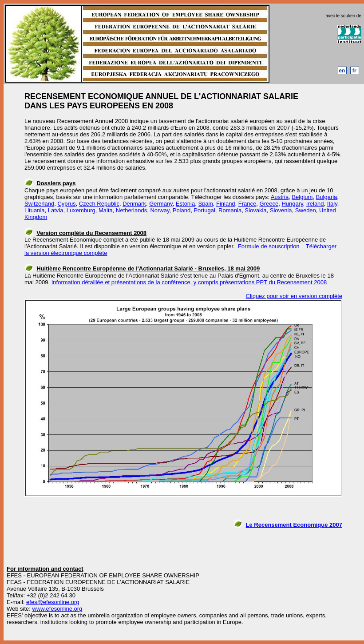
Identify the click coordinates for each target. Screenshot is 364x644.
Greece (269, 204)
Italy (332, 204)
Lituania (35, 210)
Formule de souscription (269, 246)
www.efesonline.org (57, 609)
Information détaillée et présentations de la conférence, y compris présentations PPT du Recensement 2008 (189, 282)
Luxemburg (81, 210)
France (247, 204)
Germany (161, 204)
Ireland (315, 204)
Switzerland (39, 204)
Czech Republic (99, 204)
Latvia (56, 210)
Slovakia (255, 210)
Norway (160, 210)
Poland (182, 210)
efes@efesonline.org (53, 602)
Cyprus (66, 204)
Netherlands (131, 210)
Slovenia (281, 210)
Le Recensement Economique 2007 (294, 525)
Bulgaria (327, 197)
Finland (226, 204)
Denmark (134, 204)
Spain (205, 204)
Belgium (302, 197)
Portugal (204, 210)
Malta (106, 210)
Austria (280, 197)
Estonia (185, 204)
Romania (230, 210)
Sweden (306, 210)
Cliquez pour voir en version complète (294, 296)
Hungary (292, 204)
